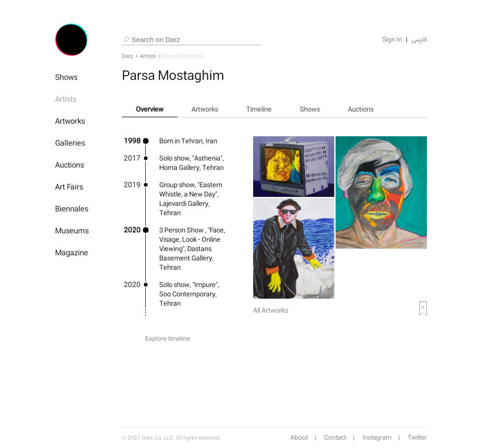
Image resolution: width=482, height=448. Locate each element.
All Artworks (271, 310)
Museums (72, 231)
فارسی (419, 40)
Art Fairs (69, 187)
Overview (150, 109)
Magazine (72, 252)
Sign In (392, 40)
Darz (128, 56)
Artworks (70, 121)
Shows (66, 77)
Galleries (70, 143)
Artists (66, 99)
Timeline (259, 109)
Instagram (377, 438)
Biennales (72, 209)
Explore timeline (168, 339)
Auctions (70, 165)
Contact (335, 438)
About (299, 438)
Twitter (417, 438)
